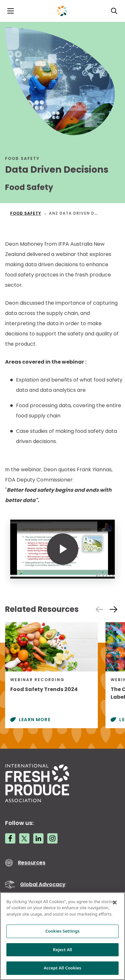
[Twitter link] (24, 838)
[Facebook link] (10, 838)
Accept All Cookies (63, 968)
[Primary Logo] (62, 11)
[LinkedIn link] (38, 838)
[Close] (115, 902)
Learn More (35, 720)
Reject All (63, 950)
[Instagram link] (52, 838)
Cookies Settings (62, 931)
